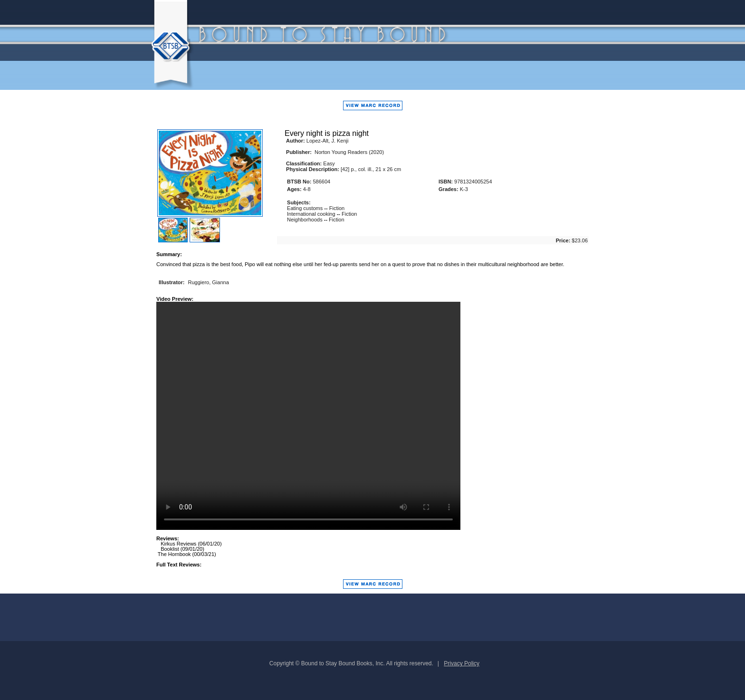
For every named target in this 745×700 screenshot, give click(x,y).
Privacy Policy (462, 663)
